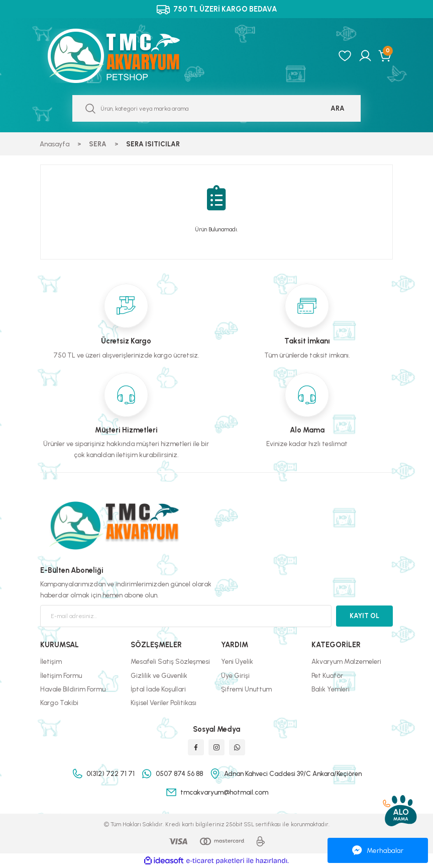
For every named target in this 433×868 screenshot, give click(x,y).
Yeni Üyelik (237, 661)
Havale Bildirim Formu (73, 689)
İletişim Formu (61, 675)
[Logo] (125, 56)
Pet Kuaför (327, 675)
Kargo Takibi (59, 703)
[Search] (216, 108)
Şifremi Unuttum (246, 689)
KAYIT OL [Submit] (364, 616)
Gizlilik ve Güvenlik (159, 675)
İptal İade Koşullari (158, 689)
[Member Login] (365, 56)
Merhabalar (378, 850)
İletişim (51, 661)
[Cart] (386, 56)
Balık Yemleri (331, 689)
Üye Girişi (235, 675)
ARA (338, 108)
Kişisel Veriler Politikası (164, 703)
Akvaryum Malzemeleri (346, 661)
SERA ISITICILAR (153, 144)
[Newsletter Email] (186, 616)
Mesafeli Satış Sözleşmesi (170, 661)
